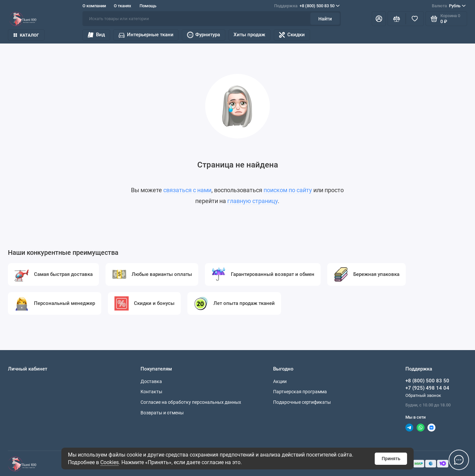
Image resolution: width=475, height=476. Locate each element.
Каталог (26, 35)
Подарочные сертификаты (302, 402)
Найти (325, 19)
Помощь (148, 6)
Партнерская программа (300, 392)
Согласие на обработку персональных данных (191, 402)
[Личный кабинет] (379, 19)
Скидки (292, 35)
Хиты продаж (249, 35)
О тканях (123, 6)
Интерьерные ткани (146, 35)
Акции (280, 381)
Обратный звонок (423, 395)
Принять (391, 459)
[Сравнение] (397, 19)
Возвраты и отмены (162, 413)
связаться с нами (187, 190)
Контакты (151, 392)
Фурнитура (204, 35)
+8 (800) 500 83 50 (307, 6)
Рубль (449, 6)
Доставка (151, 381)
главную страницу (253, 201)
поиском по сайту (288, 190)
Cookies (110, 462)
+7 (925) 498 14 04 (427, 388)
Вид (96, 35)
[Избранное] (415, 19)
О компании (94, 6)
